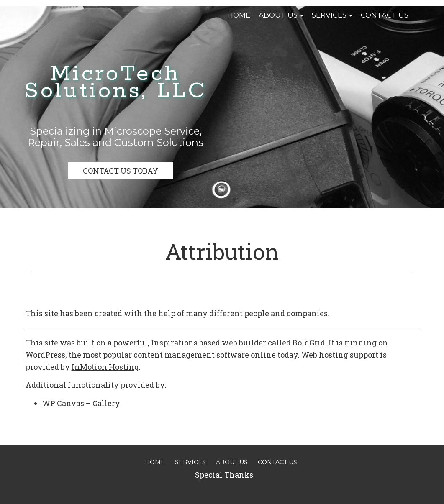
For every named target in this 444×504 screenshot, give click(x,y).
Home (239, 15)
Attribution (222, 251)
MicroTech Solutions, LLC (116, 82)
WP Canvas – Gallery (81, 403)
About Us (281, 15)
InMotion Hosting (105, 367)
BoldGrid (309, 343)
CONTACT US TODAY (121, 171)
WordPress (45, 355)
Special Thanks (224, 475)
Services (332, 15)
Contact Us (385, 15)
